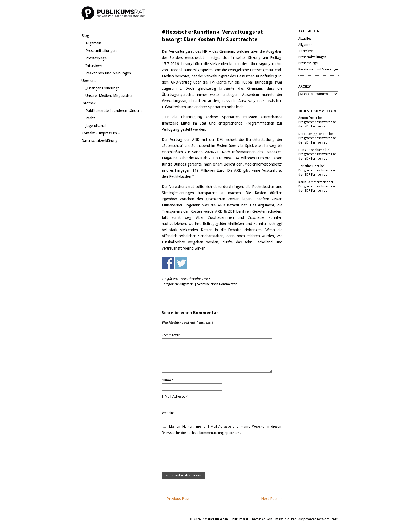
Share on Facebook (168, 263)
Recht (90, 118)
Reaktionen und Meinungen (108, 73)
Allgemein (93, 43)
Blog (85, 36)
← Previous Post (176, 499)
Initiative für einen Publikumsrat (225, 519)
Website (168, 413)
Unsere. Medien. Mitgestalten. (110, 96)
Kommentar (171, 335)
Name (168, 380)
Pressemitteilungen (101, 51)
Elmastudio (281, 519)
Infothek (89, 103)
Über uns (89, 81)
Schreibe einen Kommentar (217, 284)
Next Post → (272, 499)
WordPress (330, 519)
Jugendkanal (95, 126)
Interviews (94, 66)
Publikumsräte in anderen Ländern (114, 111)
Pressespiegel (96, 58)
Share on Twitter (181, 263)
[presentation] (202, 454)
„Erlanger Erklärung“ (102, 88)
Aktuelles (305, 39)
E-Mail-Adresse (175, 396)
